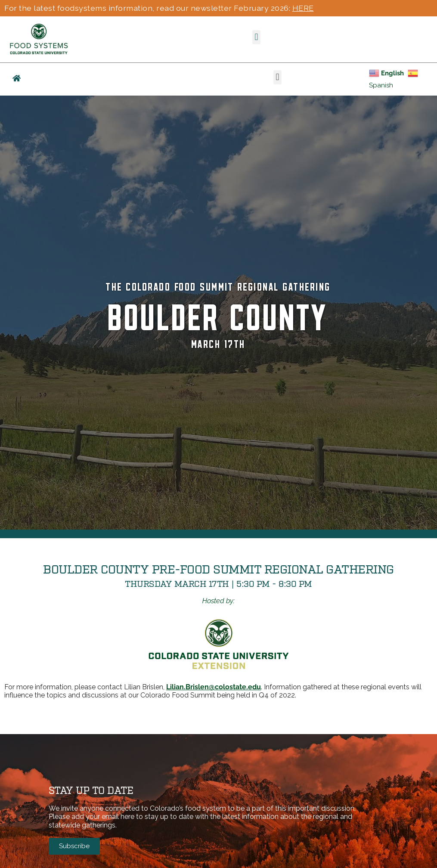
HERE (303, 8)
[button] (256, 37)
